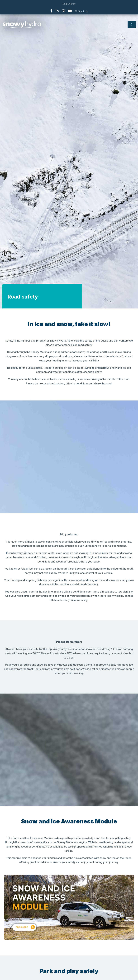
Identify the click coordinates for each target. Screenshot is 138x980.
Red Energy (69, 4)
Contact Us (81, 11)
